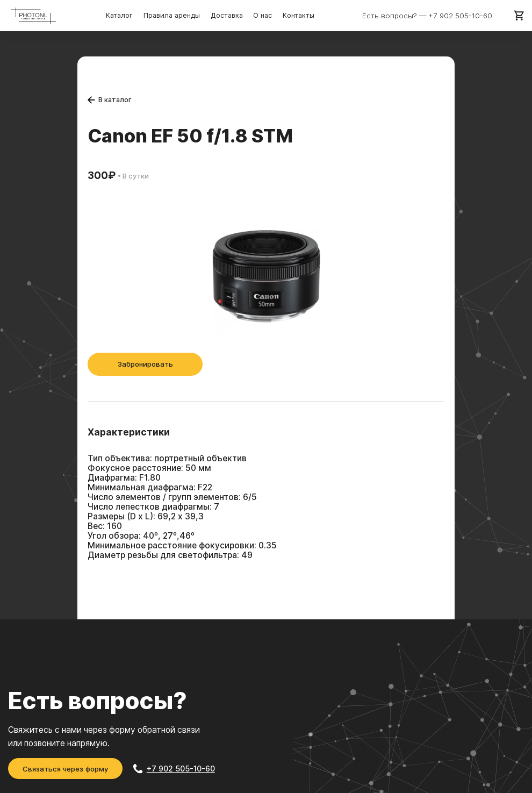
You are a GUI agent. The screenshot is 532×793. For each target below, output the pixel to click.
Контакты (297, 15)
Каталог (120, 15)
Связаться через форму (66, 768)
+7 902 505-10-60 (461, 15)
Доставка (227, 15)
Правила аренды (172, 15)
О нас (262, 15)
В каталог (110, 99)
